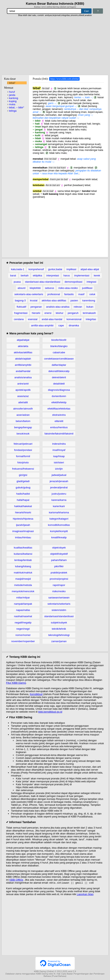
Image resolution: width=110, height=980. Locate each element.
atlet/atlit (23, 402)
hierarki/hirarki (23, 512)
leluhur (60, 313)
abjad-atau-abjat (90, 269)
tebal (12, 83)
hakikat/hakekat (23, 506)
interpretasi (53, 275)
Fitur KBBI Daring (16, 683)
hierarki (36, 313)
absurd (22, 288)
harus (67, 275)
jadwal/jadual (59, 475)
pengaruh (73, 313)
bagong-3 (20, 300)
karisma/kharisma (59, 512)
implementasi (82, 275)
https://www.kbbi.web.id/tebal (64, 79)
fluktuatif (21, 307)
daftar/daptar (59, 365)
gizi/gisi (23, 475)
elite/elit (59, 421)
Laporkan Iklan (85, 895)
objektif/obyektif (59, 554)
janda (12, 95)
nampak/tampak (23, 604)
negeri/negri (23, 629)
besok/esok (23, 434)
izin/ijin (59, 469)
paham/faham (59, 560)
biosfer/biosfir (59, 340)
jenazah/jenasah (59, 481)
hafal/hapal (23, 500)
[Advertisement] (55, 46)
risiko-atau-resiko (68, 288)
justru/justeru (59, 494)
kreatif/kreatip (59, 537)
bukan (90, 307)
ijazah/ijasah (23, 525)
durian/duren (59, 396)
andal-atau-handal (52, 319)
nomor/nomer (23, 635)
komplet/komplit (59, 531)
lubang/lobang (23, 566)
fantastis (69, 294)
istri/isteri (59, 462)
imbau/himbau (23, 537)
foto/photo (23, 462)
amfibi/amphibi (23, 365)
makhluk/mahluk (23, 573)
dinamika (74, 325)
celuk (92, 294)
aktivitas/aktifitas (23, 352)
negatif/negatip (23, 623)
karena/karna (59, 500)
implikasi (71, 269)
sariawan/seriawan (59, 598)
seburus (49, 288)
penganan (36, 307)
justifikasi (87, 288)
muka (12, 104)
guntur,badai (55, 269)
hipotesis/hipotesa (23, 519)
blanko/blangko (59, 346)
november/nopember (23, 641)
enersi (48, 313)
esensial (33, 319)
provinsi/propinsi (59, 579)
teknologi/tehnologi (59, 635)
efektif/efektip (59, 402)
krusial (34, 300)
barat (13, 275)
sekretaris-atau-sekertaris (29, 294)
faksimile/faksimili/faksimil (59, 434)
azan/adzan (23, 415)
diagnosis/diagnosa (59, 390)
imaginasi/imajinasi (23, 531)
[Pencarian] (44, 11)
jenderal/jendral (59, 487)
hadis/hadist (23, 494)
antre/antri (23, 384)
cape (61, 325)
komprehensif (36, 269)
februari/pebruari (23, 444)
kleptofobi (35, 288)
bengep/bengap (23, 427)
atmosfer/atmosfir (23, 409)
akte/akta (23, 346)
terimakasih (89, 313)
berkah (25, 275)
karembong (89, 300)
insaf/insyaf (59, 450)
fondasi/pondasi (23, 450)
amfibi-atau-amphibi (42, 325)
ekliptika (37, 275)
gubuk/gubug (23, 487)
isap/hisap (59, 456)
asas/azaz (23, 396)
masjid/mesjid (23, 579)
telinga (13, 111)
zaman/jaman (59, 641)
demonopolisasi (73, 282)
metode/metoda (23, 585)
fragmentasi (21, 313)
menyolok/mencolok (23, 591)
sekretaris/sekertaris (59, 604)
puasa (17, 282)
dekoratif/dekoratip (59, 371)
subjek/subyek (59, 623)
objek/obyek (59, 548)
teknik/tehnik (59, 629)
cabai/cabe (59, 352)
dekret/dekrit (59, 377)
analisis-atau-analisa (58, 307)
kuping (13, 101)
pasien (74, 300)
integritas (91, 319)
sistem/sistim (59, 610)
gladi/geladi (23, 481)
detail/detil (59, 384)
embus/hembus (59, 427)
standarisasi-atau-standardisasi (43, 282)
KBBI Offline (16, 880)
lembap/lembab (23, 560)
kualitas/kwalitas (23, 548)
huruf (12, 92)
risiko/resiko (59, 591)
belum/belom (23, 421)
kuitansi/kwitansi (23, 554)
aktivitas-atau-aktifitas (54, 300)
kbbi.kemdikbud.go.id (50, 712)
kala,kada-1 (18, 269)
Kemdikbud (36, 694)
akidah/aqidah (23, 359)
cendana (19, 319)
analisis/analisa (23, 377)
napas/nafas (23, 610)
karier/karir (59, 506)
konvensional (74, 319)
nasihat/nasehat (23, 616)
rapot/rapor (59, 585)
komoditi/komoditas (59, 525)
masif (81, 294)
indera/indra (59, 444)
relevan (78, 307)
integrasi (91, 282)
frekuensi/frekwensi (23, 469)
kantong (14, 98)
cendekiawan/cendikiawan (59, 359)
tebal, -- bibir (17, 107)
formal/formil (23, 456)
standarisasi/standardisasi (59, 616)
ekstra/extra (59, 415)
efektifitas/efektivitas (59, 409)
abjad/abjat (23, 340)
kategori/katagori (59, 519)
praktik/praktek (59, 573)
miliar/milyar (23, 598)
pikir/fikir (59, 566)
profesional (54, 294)
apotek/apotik (23, 390)
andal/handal (23, 371)
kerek (97, 275)
